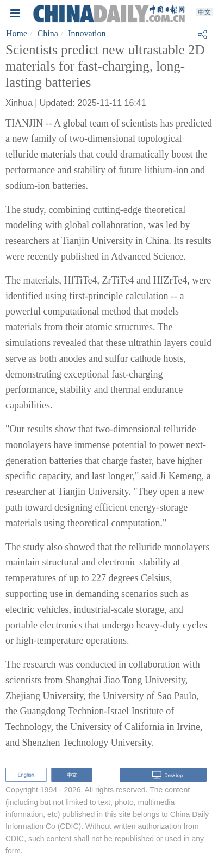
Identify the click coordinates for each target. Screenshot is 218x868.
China (48, 33)
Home (17, 33)
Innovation (87, 33)
